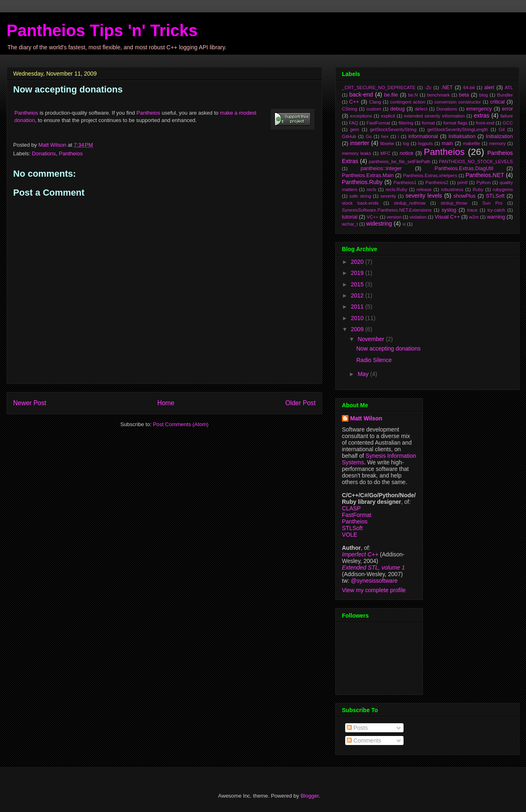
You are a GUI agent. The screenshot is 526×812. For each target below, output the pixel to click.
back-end (361, 95)
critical (497, 102)
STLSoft (495, 196)
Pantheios (26, 113)
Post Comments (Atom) (181, 424)
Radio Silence (374, 360)
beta (464, 95)
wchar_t (350, 224)
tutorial (350, 217)
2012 (358, 295)
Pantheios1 (405, 182)
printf (463, 182)
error (508, 109)
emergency (479, 109)
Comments (364, 740)
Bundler (505, 95)
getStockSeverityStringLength (458, 129)
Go (369, 136)
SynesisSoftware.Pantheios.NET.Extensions (387, 210)
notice (406, 153)
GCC (508, 123)
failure (507, 116)
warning (496, 217)
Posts (357, 728)
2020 (358, 262)
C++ (354, 102)
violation (418, 217)
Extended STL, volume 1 (373, 567)
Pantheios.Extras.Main (368, 175)
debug (398, 109)
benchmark (438, 95)
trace (472, 210)
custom (374, 109)
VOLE (350, 535)
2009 (358, 329)
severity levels (424, 196)
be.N (413, 95)
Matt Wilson (366, 418)
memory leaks (356, 153)
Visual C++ (447, 217)
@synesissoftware (374, 581)
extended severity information (434, 116)
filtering (406, 123)
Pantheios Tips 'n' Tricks (102, 30)
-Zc (428, 88)
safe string (360, 196)
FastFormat (378, 123)
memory (497, 143)
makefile (472, 143)
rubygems (503, 189)
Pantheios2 (437, 182)
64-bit (469, 88)
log (406, 143)
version (394, 217)
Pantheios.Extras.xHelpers (430, 175)
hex (385, 136)
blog (483, 95)
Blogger (309, 796)
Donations (44, 153)
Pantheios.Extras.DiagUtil (464, 168)
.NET (447, 88)
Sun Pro (493, 203)
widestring (379, 224)
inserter (360, 143)
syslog (449, 210)
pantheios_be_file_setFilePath (399, 161)
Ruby (478, 189)
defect (421, 109)
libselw (387, 143)
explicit (388, 116)
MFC (385, 153)
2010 (358, 318)
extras (482, 115)
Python (483, 182)
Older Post (300, 403)
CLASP (351, 508)
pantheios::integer (381, 168)
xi (404, 224)
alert (489, 88)
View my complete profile (374, 590)
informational (423, 136)
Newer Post (30, 403)
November (371, 339)
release (424, 189)
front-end (485, 123)
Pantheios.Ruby (362, 182)
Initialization (499, 136)
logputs (425, 143)
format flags (456, 123)
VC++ (373, 217)
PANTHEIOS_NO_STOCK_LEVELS (476, 161)
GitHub (349, 136)
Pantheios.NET (485, 175)
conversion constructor (458, 102)
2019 (358, 273)
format (428, 123)
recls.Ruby (396, 189)
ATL (509, 88)
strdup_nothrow (409, 203)
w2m (474, 217)
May (364, 374)
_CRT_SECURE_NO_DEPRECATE (379, 88)
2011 (358, 307)
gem (355, 129)
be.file (391, 95)
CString (350, 109)
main (447, 143)
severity (389, 196)
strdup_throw (454, 203)
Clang (375, 102)
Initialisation (462, 136)
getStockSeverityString (393, 129)
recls (371, 189)
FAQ (353, 123)
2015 (358, 284)
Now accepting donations (388, 348)
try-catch (496, 210)
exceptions (361, 116)
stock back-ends (360, 203)
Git (502, 129)
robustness (452, 189)
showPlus (464, 196)
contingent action (408, 102)
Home (166, 403)
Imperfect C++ (360, 554)
